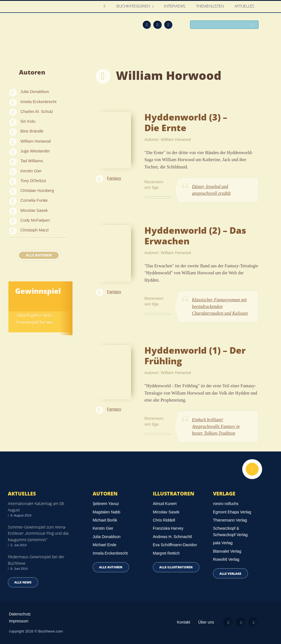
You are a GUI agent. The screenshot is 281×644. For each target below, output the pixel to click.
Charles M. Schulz (37, 112)
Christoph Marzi (35, 230)
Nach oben (252, 469)
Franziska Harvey (168, 528)
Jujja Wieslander (35, 151)
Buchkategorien (134, 6)
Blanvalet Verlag (227, 551)
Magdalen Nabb (106, 512)
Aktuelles (245, 6)
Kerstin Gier (31, 171)
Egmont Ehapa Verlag (232, 512)
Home (106, 6)
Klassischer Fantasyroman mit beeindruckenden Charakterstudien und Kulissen (220, 306)
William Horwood (36, 141)
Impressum (19, 621)
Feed (147, 25)
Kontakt (183, 622)
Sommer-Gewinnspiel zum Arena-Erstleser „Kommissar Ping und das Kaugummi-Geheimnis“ (38, 533)
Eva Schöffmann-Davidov (175, 545)
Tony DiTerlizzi (33, 181)
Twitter (168, 25)
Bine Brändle (32, 131)
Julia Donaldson (35, 92)
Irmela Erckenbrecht (38, 102)
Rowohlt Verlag (226, 559)
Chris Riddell (164, 520)
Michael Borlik (105, 520)
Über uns (206, 622)
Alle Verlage (230, 574)
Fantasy (114, 178)
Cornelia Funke (34, 200)
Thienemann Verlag (230, 520)
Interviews (175, 6)
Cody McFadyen (35, 220)
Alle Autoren (39, 255)
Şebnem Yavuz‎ (106, 504)
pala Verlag (223, 543)
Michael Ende (105, 545)
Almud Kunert (165, 504)
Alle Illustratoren (176, 567)
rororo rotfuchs (226, 504)
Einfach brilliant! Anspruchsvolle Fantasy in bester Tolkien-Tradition (216, 426)
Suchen (253, 25)
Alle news (23, 582)
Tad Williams (32, 161)
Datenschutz (20, 614)
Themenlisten (210, 6)
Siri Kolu (28, 121)
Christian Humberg (37, 191)
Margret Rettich (166, 553)
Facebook (157, 25)
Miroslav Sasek (34, 210)
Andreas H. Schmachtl (172, 537)
